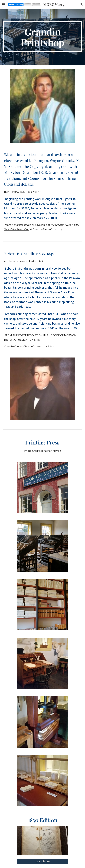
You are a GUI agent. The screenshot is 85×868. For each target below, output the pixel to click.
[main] (43, 37)
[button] (4, 4)
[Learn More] (43, 861)
